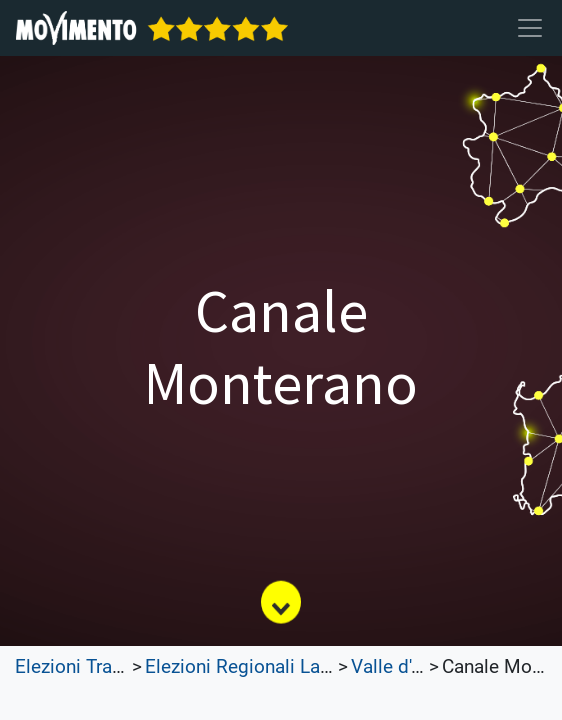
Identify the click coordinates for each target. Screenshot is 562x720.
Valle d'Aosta (405, 667)
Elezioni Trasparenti (97, 667)
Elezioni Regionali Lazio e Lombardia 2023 (325, 667)
